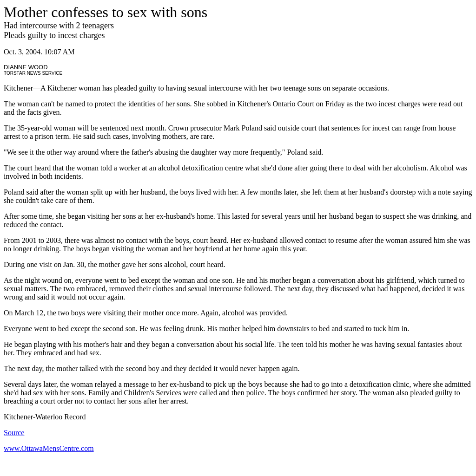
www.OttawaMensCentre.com (49, 448)
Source (14, 433)
